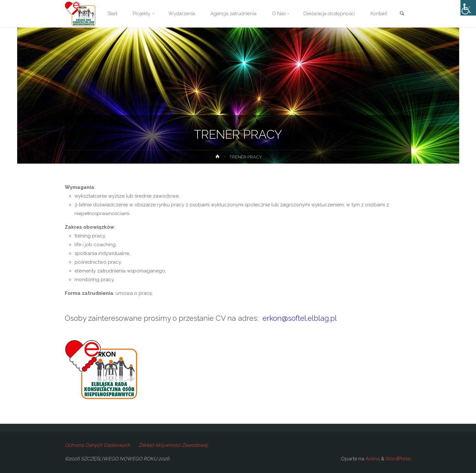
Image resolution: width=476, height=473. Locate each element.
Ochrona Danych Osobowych (97, 445)
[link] (402, 14)
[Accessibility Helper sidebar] (468, 8)
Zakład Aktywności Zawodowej (173, 445)
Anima (372, 459)
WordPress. (398, 459)
